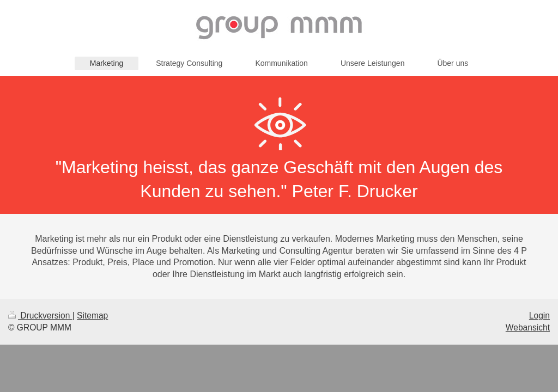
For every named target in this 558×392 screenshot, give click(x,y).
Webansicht (528, 327)
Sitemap (92, 316)
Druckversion (40, 316)
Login (539, 316)
